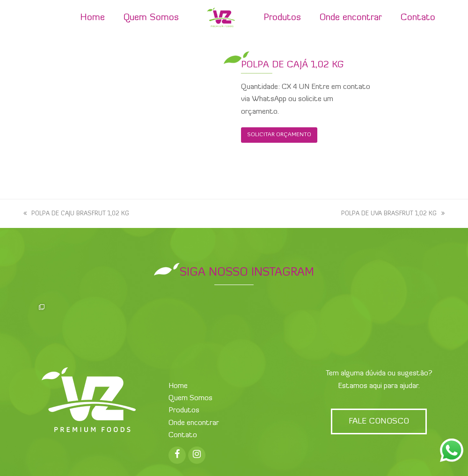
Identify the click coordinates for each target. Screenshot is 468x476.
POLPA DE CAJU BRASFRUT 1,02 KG (76, 214)
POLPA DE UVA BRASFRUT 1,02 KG (393, 214)
